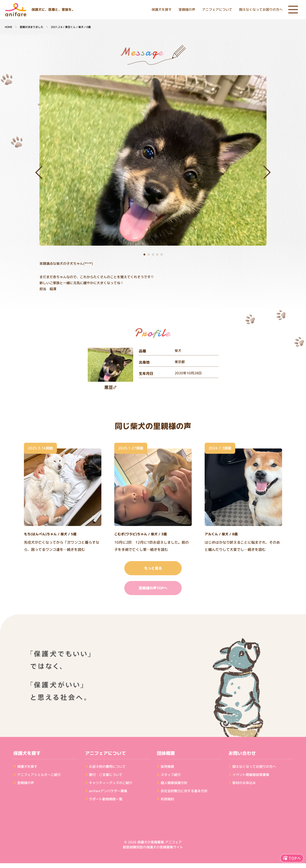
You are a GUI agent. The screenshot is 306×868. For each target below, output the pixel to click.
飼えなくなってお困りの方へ (261, 10)
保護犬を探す (162, 10)
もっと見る (153, 568)
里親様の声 (187, 10)
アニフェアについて (217, 10)
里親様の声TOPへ (153, 588)
